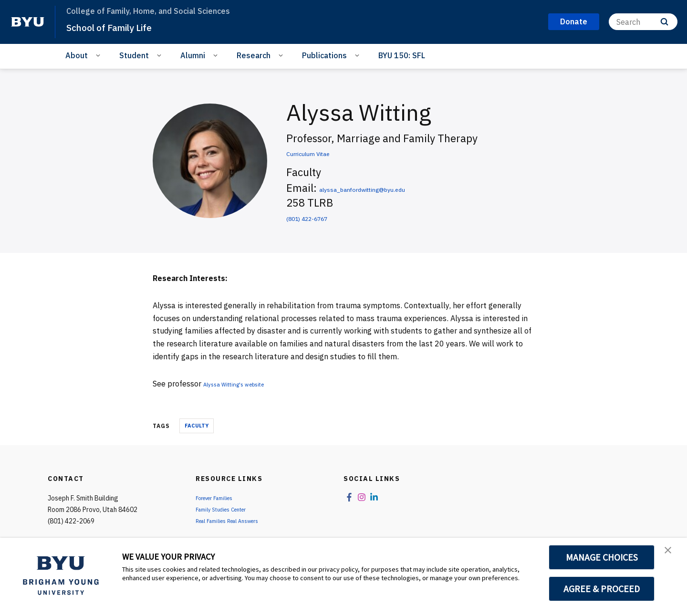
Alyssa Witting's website (246, 384)
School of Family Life (121, 27)
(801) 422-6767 (324, 217)
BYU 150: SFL (402, 55)
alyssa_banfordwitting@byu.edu (397, 188)
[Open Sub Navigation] (99, 55)
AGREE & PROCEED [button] (602, 589)
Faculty (197, 426)
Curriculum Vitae (327, 152)
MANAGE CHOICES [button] (602, 557)
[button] (671, 555)
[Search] (643, 22)
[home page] (28, 22)
